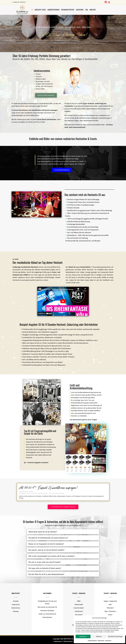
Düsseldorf (79, 615)
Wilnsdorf (110, 608)
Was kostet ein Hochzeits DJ (47, 607)
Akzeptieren (83, 636)
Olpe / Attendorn (110, 611)
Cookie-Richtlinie (92, 640)
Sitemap (16, 611)
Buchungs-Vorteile (43, 81)
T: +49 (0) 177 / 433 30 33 (19, 2)
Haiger (110, 615)
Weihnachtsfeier (68, 10)
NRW (79, 601)
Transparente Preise (84, 202)
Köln (97, 121)
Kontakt (93, 10)
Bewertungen (41, 79)
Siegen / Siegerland (110, 601)
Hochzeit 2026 (40, 10)
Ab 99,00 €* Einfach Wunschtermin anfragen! (48, 487)
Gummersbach (79, 608)
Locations (80, 10)
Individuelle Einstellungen (115, 636)
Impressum (108, 640)
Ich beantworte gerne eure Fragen (83, 420)
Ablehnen (99, 636)
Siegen (76, 121)
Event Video (40, 89)
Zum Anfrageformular (62, 170)
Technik (39, 76)
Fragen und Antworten (44, 84)
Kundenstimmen (54, 10)
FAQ (87, 10)
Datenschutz (101, 640)
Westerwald (88, 121)
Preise (38, 74)
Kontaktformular (99, 125)
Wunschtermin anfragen (46, 95)
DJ (32, 10)
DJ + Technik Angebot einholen (36, 463)
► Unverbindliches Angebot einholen (63, 507)
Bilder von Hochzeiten (44, 86)
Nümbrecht (79, 611)
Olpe (81, 121)
